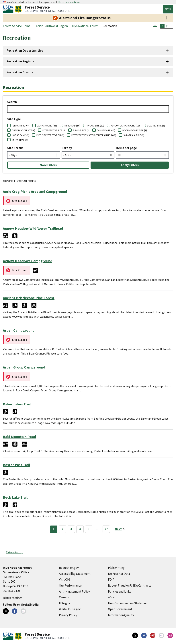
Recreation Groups (20, 72)
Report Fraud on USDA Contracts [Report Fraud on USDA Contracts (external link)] (130, 585)
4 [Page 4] (80, 529)
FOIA (111, 579)
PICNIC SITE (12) (96, 126)
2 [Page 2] (62, 529)
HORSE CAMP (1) (20, 135)
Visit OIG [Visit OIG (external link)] (64, 579)
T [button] (162, 26)
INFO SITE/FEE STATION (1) (50, 135)
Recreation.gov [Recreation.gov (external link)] (69, 568)
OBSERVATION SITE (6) (23, 130)
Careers (64, 597)
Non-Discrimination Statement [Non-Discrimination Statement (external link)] (128, 603)
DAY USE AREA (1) (106, 130)
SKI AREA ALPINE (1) (134, 135)
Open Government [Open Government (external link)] (120, 609)
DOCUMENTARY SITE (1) (135, 130)
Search (12, 102)
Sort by (67, 148)
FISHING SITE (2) (81, 130)
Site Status (15, 148)
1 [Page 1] (54, 529)
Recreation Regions (20, 61)
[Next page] (121, 529)
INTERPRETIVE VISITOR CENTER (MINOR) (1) (94, 135)
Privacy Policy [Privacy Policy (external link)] (68, 615)
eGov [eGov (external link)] (111, 597)
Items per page (126, 148)
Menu (168, 9)
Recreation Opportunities (25, 51)
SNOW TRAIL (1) (20, 140)
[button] (155, 26)
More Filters (48, 165)
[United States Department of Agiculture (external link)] (9, 9)
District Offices (13, 598)
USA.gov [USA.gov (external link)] (64, 603)
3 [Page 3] (71, 529)
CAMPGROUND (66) (47, 126)
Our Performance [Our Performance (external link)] (70, 585)
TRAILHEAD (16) (72, 126)
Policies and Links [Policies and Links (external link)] (120, 591)
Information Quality (121, 615)
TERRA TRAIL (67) (21, 126)
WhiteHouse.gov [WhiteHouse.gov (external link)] (70, 609)
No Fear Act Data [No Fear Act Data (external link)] (119, 574)
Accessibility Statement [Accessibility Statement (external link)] (75, 574)
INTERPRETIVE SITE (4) (54, 130)
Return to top (14, 552)
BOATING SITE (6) (156, 126)
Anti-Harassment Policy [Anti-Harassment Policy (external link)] (74, 591)
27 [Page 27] (106, 529)
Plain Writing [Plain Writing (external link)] (116, 568)
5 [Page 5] (89, 529)
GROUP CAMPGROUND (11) (126, 126)
